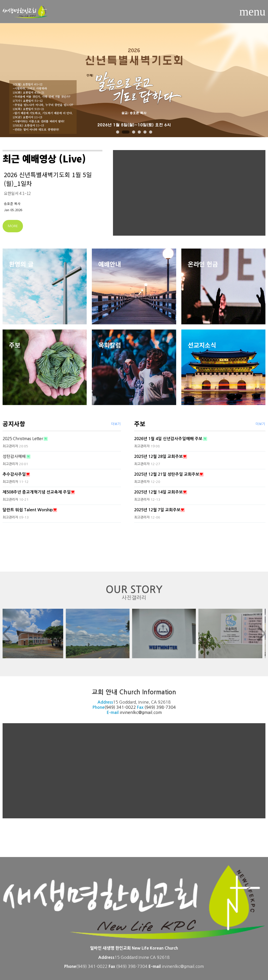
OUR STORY (134, 593)
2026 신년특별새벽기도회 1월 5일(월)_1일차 (48, 179)
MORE (13, 226)
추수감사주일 (14, 474)
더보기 (116, 424)
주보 (140, 424)
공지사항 (14, 424)
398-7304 (166, 707)
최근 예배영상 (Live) (44, 158)
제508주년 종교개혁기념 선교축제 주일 (37, 492)
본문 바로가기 (0, 0)
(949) (150, 707)
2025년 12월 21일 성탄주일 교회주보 (167, 474)
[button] (118, 132)
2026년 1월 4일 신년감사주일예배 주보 (168, 439)
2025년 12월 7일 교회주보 (157, 510)
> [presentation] (262, 634)
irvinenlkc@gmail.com (141, 712)
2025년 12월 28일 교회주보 (159, 456)
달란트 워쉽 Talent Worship (28, 510)
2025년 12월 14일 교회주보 (159, 492)
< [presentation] (6, 634)
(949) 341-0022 (120, 707)
